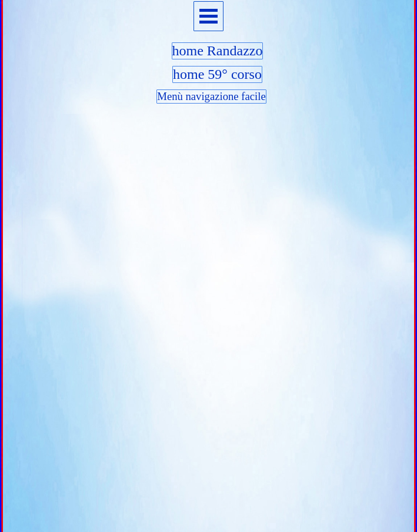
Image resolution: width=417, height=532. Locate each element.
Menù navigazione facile (211, 96)
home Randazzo (218, 51)
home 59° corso (217, 74)
